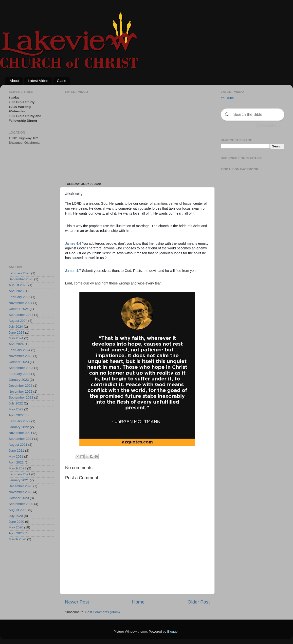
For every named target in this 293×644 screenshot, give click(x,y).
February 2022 (19, 421)
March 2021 (17, 468)
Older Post (199, 602)
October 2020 (19, 498)
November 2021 (20, 433)
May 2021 (16, 456)
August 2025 (18, 285)
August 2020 (18, 510)
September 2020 (21, 504)
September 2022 (21, 397)
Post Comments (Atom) (103, 612)
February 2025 (19, 297)
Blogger (173, 632)
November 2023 (20, 356)
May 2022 (16, 409)
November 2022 (20, 392)
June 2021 (16, 451)
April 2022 (16, 415)
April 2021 (16, 462)
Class (62, 81)
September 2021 (21, 439)
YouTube (227, 98)
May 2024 (16, 338)
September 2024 (21, 315)
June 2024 (16, 332)
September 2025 (21, 279)
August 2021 (18, 445)
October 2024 (19, 309)
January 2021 (19, 480)
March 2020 (17, 539)
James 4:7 (73, 271)
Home (138, 602)
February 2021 (19, 474)
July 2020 (16, 516)
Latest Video (38, 81)
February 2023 (19, 374)
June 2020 (16, 522)
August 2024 (18, 321)
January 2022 (19, 427)
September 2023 (21, 368)
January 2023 (19, 380)
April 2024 (16, 344)
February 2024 (19, 350)
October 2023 (19, 362)
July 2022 (16, 403)
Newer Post (77, 602)
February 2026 (19, 273)
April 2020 (16, 533)
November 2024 (20, 303)
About (14, 81)
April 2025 (16, 291)
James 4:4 (73, 243)
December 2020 (20, 486)
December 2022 (20, 386)
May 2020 (16, 527)
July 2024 (16, 327)
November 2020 (20, 492)
